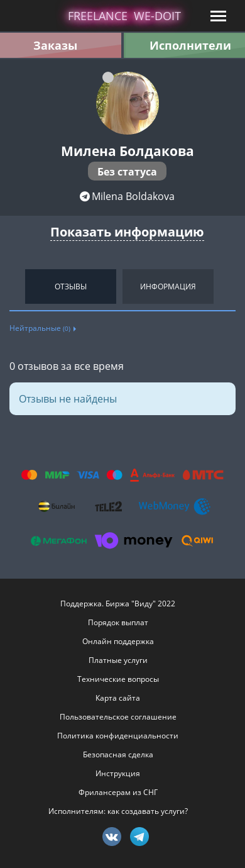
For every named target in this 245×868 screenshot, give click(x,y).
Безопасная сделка (118, 754)
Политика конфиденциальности (118, 736)
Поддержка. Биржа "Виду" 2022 (118, 604)
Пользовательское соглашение (118, 717)
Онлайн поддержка (118, 641)
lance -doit (124, 16)
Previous (13, 286)
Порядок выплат (118, 622)
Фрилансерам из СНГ (118, 792)
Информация (168, 287)
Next (232, 286)
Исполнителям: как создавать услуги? (118, 811)
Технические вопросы (118, 679)
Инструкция (118, 773)
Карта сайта (118, 698)
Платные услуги (118, 660)
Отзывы (71, 287)
